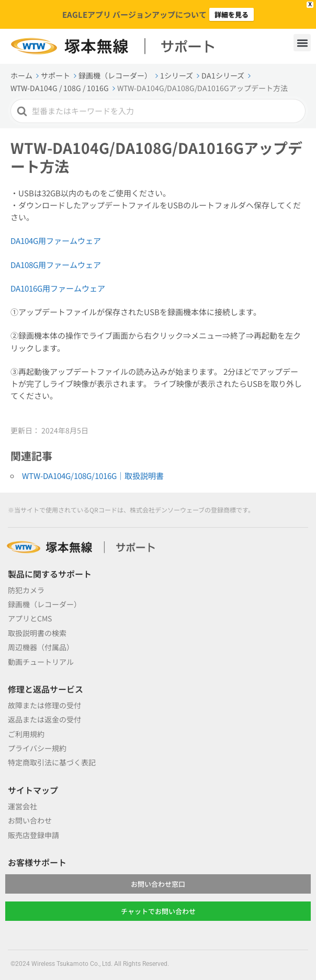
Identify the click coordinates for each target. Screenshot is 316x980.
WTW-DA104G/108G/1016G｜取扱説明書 (93, 476)
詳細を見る (232, 14)
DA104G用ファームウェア (56, 241)
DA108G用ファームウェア (56, 265)
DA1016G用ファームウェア (58, 288)
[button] (302, 43)
